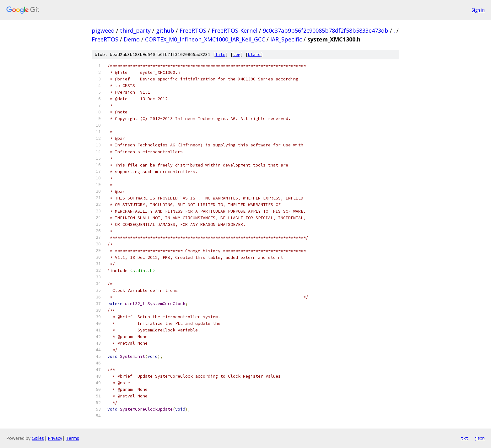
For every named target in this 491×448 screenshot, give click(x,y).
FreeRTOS (193, 30)
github (165, 30)
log (237, 55)
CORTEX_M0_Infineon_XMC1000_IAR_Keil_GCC (205, 39)
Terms (73, 438)
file (220, 55)
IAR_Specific (286, 39)
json (480, 438)
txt (465, 438)
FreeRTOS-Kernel (235, 30)
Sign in (478, 10)
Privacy (55, 438)
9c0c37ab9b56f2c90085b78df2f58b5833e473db (326, 30)
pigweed (103, 30)
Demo (132, 39)
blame (254, 55)
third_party (135, 30)
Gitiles (38, 438)
